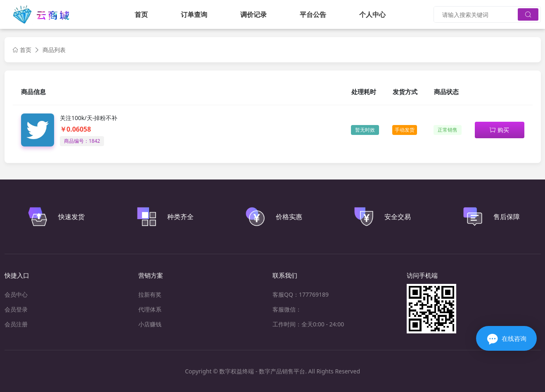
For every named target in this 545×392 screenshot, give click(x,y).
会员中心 (16, 294)
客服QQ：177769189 (301, 294)
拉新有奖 (150, 294)
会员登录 (16, 309)
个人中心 (372, 14)
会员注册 (16, 324)
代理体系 (150, 309)
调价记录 (254, 14)
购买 (499, 130)
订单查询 (194, 14)
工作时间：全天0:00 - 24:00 (308, 324)
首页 (141, 14)
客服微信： (287, 309)
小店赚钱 (150, 324)
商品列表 (54, 50)
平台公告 (313, 14)
